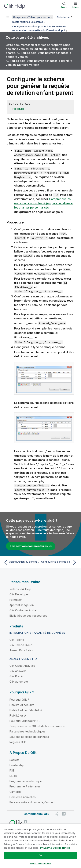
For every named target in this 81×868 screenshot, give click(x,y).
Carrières (15, 791)
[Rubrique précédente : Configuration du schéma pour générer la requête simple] (21, 562)
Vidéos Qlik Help (20, 588)
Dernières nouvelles (23, 796)
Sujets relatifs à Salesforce (28, 22)
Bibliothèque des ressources (28, 615)
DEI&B (13, 775)
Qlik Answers (18, 670)
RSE (12, 770)
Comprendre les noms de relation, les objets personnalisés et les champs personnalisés (44, 203)
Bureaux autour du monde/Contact (32, 802)
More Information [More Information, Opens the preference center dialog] (40, 863)
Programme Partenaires (25, 786)
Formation (16, 599)
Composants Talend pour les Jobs (33, 17)
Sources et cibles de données (29, 736)
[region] (40, 846)
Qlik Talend (17, 639)
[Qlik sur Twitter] (57, 813)
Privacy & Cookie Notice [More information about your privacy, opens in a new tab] (55, 848)
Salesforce (63, 17)
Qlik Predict (17, 676)
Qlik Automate (19, 681)
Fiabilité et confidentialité (26, 709)
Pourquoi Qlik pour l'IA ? (25, 720)
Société (15, 759)
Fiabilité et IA (18, 715)
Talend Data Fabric (22, 650)
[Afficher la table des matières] (8, 17)
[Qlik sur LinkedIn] (64, 813)
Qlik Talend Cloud (21, 644)
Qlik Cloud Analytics (22, 665)
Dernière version (28, 65)
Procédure (17, 109)
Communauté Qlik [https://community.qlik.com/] (37, 813)
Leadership (17, 764)
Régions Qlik (18, 741)
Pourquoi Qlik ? (19, 699)
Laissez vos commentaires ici (31, 545)
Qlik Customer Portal (23, 610)
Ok (40, 855)
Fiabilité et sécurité (22, 704)
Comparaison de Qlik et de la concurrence (37, 725)
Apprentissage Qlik (22, 604)
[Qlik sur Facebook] (26, 821)
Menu (76, 7)
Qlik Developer (19, 594)
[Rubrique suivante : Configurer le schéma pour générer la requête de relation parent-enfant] (60, 562)
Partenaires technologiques (28, 731)
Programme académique (26, 780)
